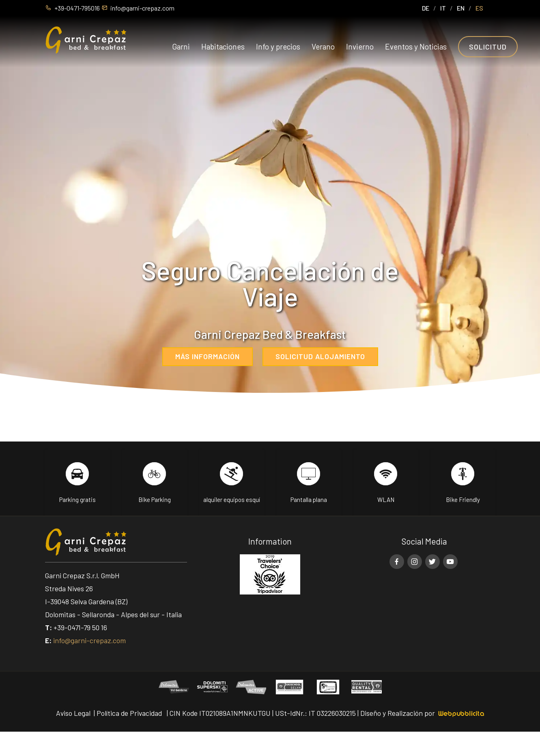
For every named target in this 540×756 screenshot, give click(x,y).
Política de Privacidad (129, 713)
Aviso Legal (73, 713)
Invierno (360, 46)
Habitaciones (223, 46)
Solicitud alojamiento (320, 356)
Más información (208, 356)
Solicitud (488, 47)
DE (426, 8)
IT (443, 8)
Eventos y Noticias (416, 46)
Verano (323, 46)
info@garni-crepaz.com (89, 640)
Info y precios (278, 46)
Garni (181, 46)
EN (461, 8)
